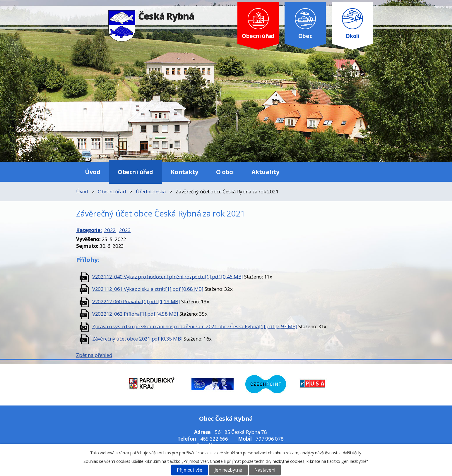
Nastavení (265, 470)
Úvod (93, 172)
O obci (225, 172)
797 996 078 (269, 439)
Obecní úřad (135, 172)
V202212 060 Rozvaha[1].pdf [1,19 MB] (136, 301)
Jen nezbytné (228, 470)
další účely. (352, 453)
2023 (125, 230)
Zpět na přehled (94, 355)
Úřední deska (151, 191)
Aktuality (266, 172)
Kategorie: (89, 230)
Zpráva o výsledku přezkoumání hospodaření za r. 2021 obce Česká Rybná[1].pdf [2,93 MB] (195, 326)
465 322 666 (214, 439)
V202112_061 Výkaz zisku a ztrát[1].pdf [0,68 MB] (148, 289)
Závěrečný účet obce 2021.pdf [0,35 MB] (137, 339)
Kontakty (185, 172)
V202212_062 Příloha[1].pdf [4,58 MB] (135, 314)
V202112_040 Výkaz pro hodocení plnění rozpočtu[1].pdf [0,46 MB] (168, 276)
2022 (110, 230)
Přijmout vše (190, 470)
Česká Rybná (151, 16)
